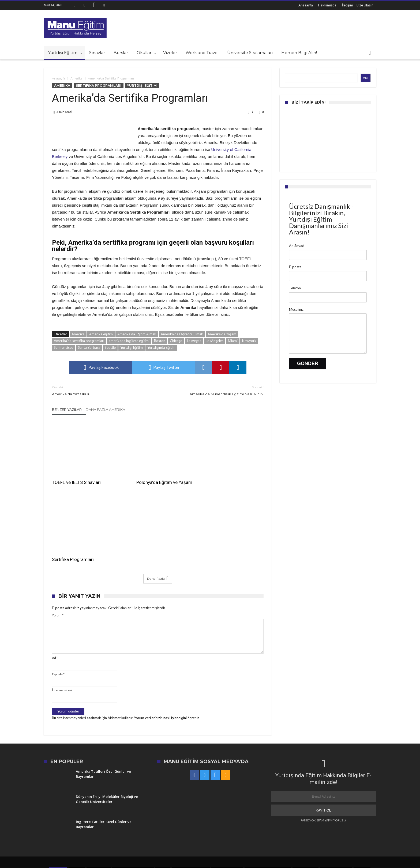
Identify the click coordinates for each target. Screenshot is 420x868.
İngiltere (77, 785)
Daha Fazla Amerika (105, 410)
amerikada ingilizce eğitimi (129, 341)
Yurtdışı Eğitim (142, 86)
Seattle (110, 347)
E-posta (58, 589)
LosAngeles (215, 341)
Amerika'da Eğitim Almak (137, 334)
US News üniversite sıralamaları (133, 791)
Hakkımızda (327, 5)
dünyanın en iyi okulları (248, 791)
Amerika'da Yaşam (222, 334)
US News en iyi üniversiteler (268, 785)
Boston (160, 341)
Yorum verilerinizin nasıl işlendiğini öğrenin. (167, 633)
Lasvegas (194, 341)
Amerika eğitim (101, 334)
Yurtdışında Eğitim (162, 347)
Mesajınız (296, 309)
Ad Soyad (297, 246)
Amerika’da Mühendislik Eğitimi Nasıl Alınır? (215, 390)
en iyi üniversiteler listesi (133, 785)
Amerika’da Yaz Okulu (101, 390)
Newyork (249, 341)
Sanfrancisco (64, 347)
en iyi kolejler (99, 785)
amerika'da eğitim (227, 785)
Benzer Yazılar (67, 410)
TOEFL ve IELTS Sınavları (76, 474)
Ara (366, 78)
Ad (55, 573)
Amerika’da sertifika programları (79, 341)
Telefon (295, 288)
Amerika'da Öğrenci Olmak (182, 334)
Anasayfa (306, 5)
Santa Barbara (89, 347)
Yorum (58, 530)
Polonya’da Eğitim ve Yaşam (152, 474)
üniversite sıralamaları (191, 785)
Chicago (176, 341)
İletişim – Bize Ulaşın (358, 5)
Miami (233, 341)
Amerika (76, 78)
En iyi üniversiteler (336, 785)
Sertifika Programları (99, 86)
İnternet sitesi (62, 605)
